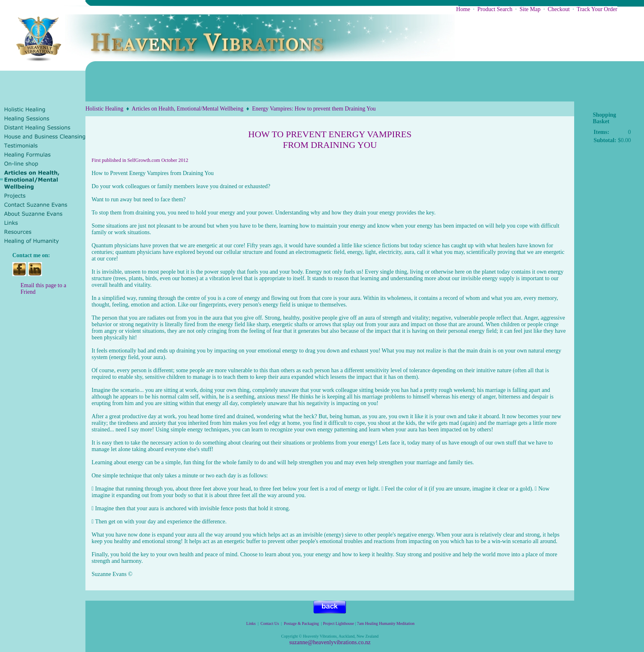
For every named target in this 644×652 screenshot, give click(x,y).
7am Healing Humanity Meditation (386, 623)
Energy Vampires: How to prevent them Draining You (314, 109)
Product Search (495, 9)
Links (251, 623)
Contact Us (270, 623)
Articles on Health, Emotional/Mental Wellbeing (188, 109)
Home (463, 9)
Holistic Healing (104, 109)
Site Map (530, 9)
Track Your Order (597, 9)
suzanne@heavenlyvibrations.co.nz (330, 642)
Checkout (559, 9)
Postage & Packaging (301, 623)
